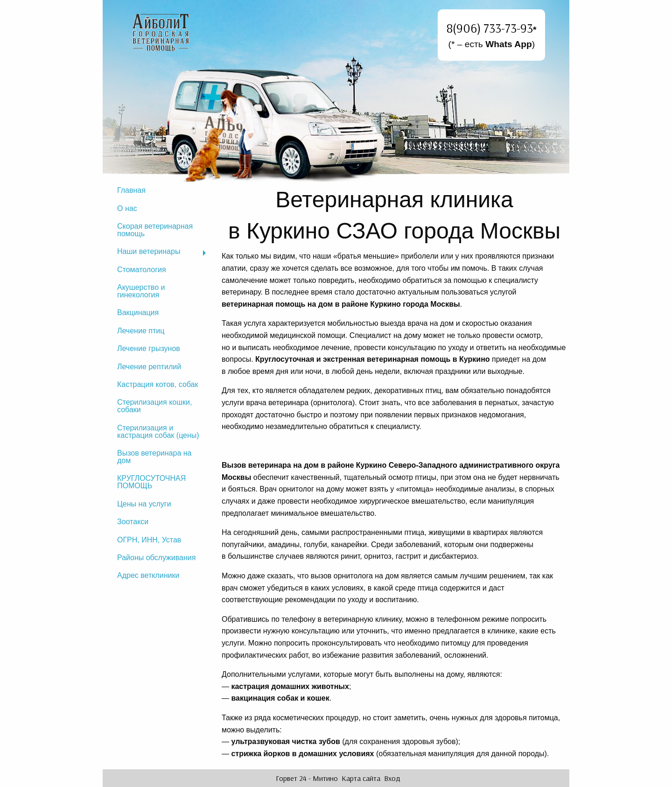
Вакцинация (138, 313)
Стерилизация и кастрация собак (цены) (158, 432)
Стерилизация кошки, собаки (154, 406)
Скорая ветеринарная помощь (155, 230)
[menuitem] (161, 190)
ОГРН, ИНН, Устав (149, 540)
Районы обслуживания (156, 558)
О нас (127, 208)
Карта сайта (361, 778)
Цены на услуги (144, 504)
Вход (392, 778)
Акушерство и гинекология (141, 291)
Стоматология (142, 270)
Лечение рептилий (149, 367)
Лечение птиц (141, 331)
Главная (131, 190)
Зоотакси (133, 522)
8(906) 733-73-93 (490, 28)
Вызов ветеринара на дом (154, 457)
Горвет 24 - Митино (307, 778)
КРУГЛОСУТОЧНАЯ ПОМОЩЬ (151, 482)
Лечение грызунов (149, 348)
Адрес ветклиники (148, 575)
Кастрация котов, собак (158, 384)
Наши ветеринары (149, 251)
